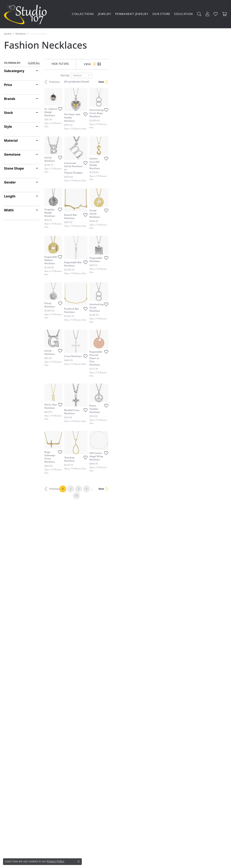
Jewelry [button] (105, 14)
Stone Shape (14, 168)
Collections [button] (83, 14)
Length (10, 196)
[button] (199, 14)
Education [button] (184, 14)
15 (153, 724)
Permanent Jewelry (132, 14)
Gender (10, 182)
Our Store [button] (161, 14)
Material (11, 140)
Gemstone (12, 154)
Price (8, 85)
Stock (8, 113)
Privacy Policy (55, 861)
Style (8, 127)
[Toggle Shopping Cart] (225, 14)
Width (9, 210)
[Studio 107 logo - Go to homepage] (26, 14)
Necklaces (21, 34)
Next (220, 82)
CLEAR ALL (34, 63)
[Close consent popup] (79, 862)
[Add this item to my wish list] (101, 151)
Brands (10, 99)
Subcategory (14, 71)
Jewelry (8, 34)
